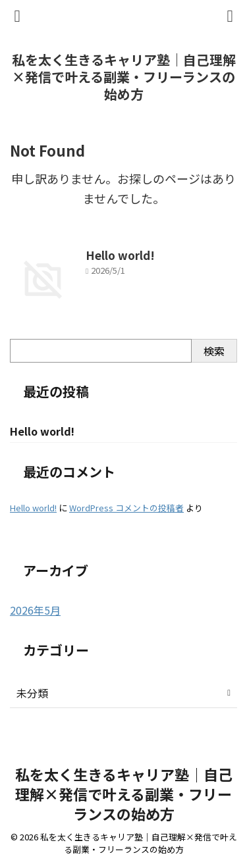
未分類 (32, 693)
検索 (214, 351)
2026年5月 (35, 610)
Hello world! (120, 255)
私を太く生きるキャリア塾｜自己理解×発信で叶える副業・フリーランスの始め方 (124, 77)
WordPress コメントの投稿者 (126, 508)
